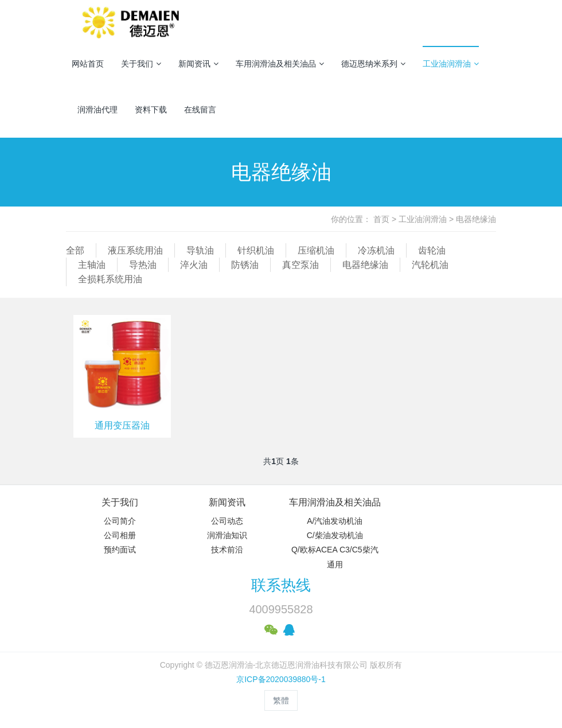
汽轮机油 (430, 265)
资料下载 (151, 110)
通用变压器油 (122, 425)
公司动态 (227, 521)
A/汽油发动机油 (335, 521)
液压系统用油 (135, 250)
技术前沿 (227, 550)
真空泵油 (300, 265)
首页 (381, 219)
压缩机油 (316, 250)
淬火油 (194, 265)
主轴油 (92, 265)
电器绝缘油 (476, 219)
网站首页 (88, 64)
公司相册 (120, 535)
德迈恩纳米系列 (373, 64)
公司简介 (120, 521)
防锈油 (245, 265)
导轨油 (200, 250)
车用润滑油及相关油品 (280, 64)
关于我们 (141, 64)
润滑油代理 (97, 110)
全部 (75, 250)
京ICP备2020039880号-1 (281, 679)
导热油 (143, 265)
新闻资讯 (198, 64)
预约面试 (120, 550)
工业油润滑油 (451, 64)
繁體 (281, 700)
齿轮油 (432, 250)
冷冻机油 (376, 250)
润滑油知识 (227, 535)
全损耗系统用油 (110, 279)
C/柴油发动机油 (335, 535)
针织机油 (256, 250)
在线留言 (200, 110)
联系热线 (281, 585)
